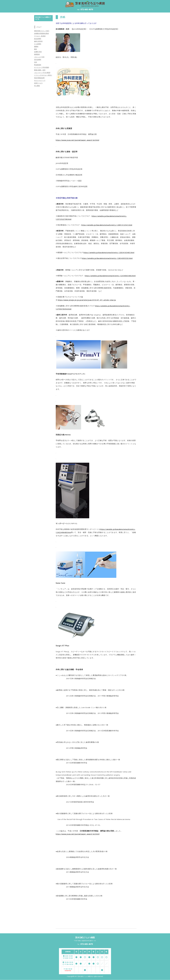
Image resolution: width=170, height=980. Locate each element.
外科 (36, 62)
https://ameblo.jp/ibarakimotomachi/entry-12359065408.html (110, 276)
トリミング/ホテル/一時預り (43, 75)
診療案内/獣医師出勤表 (41, 33)
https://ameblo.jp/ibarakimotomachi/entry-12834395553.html (107, 258)
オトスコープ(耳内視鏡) (42, 67)
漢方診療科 (38, 60)
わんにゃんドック (40, 80)
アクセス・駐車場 (40, 36)
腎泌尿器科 (38, 65)
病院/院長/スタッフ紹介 (42, 31)
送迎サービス (38, 83)
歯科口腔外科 (38, 41)
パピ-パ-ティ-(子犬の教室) (42, 73)
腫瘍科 (36, 46)
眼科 (36, 49)
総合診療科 (38, 39)
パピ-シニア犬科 (39, 57)
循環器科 (37, 54)
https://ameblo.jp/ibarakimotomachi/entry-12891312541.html (107, 225)
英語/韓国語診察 (39, 78)
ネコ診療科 (38, 44)
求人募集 (37, 86)
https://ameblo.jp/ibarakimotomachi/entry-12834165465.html (109, 252)
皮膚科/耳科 (38, 52)
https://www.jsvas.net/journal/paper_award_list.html (77, 140)
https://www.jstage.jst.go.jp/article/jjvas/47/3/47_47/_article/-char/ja (87, 300)
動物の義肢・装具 (40, 70)
